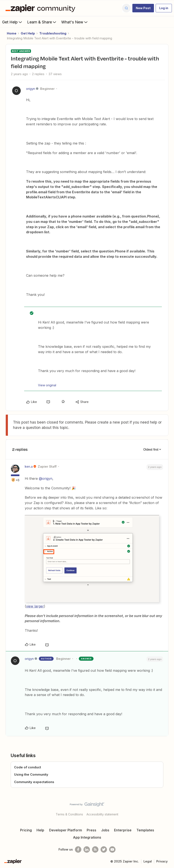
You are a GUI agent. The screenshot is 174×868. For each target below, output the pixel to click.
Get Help (12, 22)
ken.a (29, 466)
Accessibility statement (102, 814)
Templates (145, 830)
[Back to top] (169, 808)
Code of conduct (28, 767)
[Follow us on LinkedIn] (87, 849)
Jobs (105, 830)
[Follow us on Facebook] (78, 849)
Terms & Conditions (69, 814)
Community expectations (34, 782)
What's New (75, 22)
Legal (148, 861)
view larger (35, 606)
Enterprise (123, 830)
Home (12, 33)
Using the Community (31, 774)
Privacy (162, 861)
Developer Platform (66, 830)
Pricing (26, 830)
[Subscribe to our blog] (95, 849)
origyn (31, 89)
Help (40, 830)
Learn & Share (42, 22)
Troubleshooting (53, 33)
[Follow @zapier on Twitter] (104, 849)
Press (91, 830)
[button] (143, 8)
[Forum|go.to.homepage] (41, 8)
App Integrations (87, 837)
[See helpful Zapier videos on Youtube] (112, 849)
